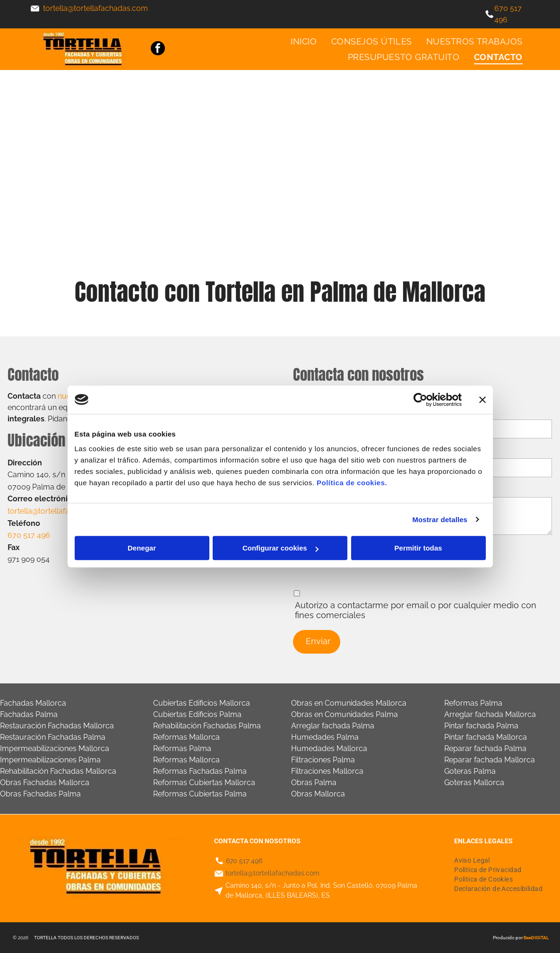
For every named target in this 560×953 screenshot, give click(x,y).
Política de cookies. (352, 483)
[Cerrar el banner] (482, 400)
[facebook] (158, 49)
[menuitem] (304, 42)
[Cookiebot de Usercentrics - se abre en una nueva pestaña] (420, 400)
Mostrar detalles (440, 520)
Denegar (142, 548)
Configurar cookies (280, 548)
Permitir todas (418, 548)
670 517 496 (244, 861)
